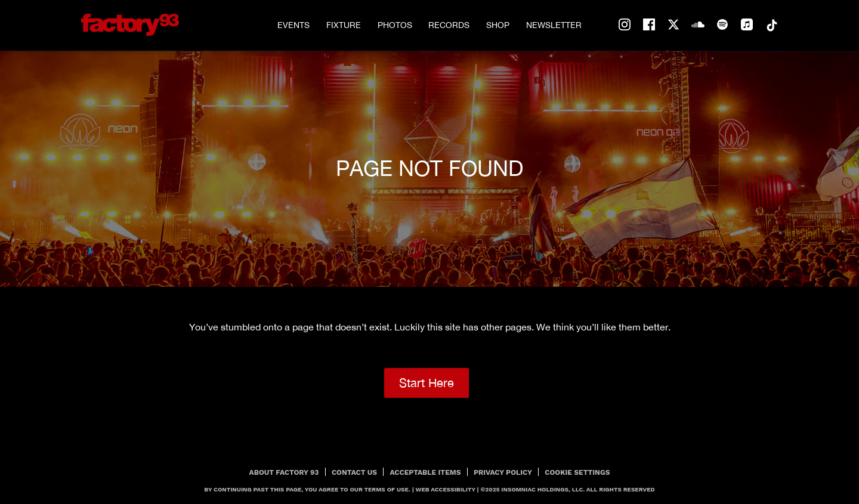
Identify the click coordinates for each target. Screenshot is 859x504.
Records (449, 25)
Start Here (427, 383)
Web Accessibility (446, 489)
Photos (395, 25)
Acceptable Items (426, 472)
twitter (673, 25)
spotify (722, 25)
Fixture (344, 25)
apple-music (747, 25)
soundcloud (698, 25)
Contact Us (354, 472)
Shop (498, 25)
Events (293, 25)
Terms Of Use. (387, 489)
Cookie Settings (577, 472)
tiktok (771, 25)
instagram (625, 25)
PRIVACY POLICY (503, 472)
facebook (649, 25)
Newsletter (554, 25)
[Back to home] (130, 25)
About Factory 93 (284, 472)
